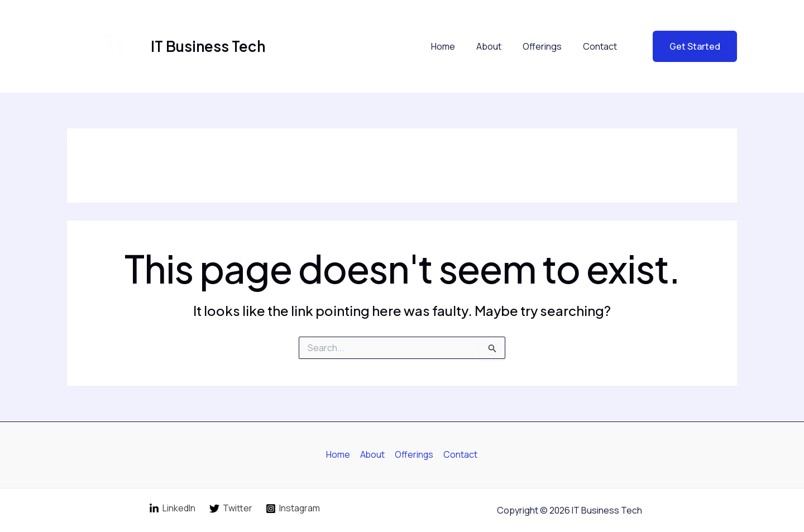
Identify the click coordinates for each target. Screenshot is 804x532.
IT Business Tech (208, 46)
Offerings (547, 46)
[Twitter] (231, 509)
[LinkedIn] (172, 509)
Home (455, 46)
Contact (602, 46)
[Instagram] (293, 509)
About (497, 46)
